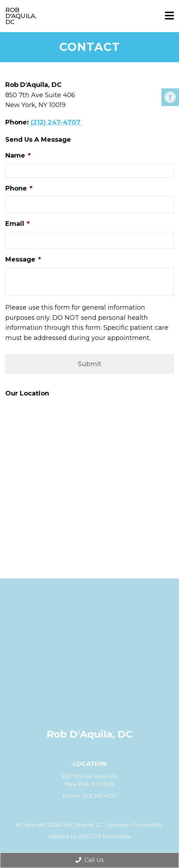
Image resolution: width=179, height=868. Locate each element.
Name (18, 156)
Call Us (89, 860)
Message (23, 259)
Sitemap (118, 825)
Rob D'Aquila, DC (21, 16)
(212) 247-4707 (56, 122)
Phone (19, 188)
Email (17, 224)
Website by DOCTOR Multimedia (89, 837)
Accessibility (148, 825)
